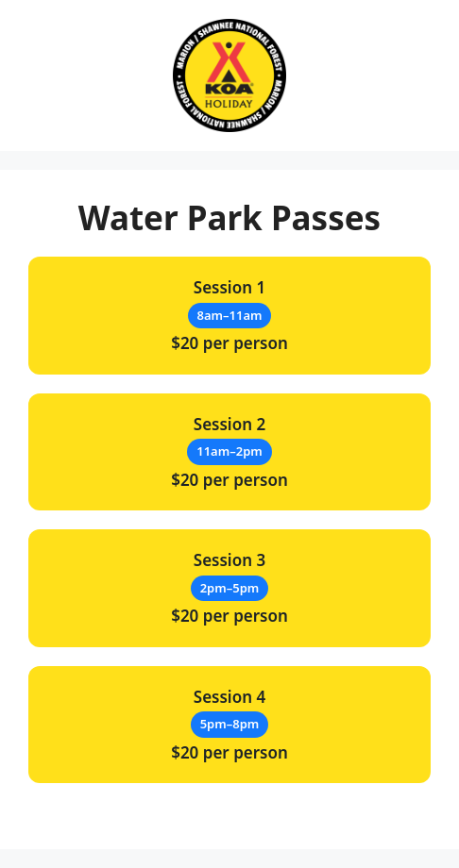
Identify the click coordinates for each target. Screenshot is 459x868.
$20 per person (229, 315)
